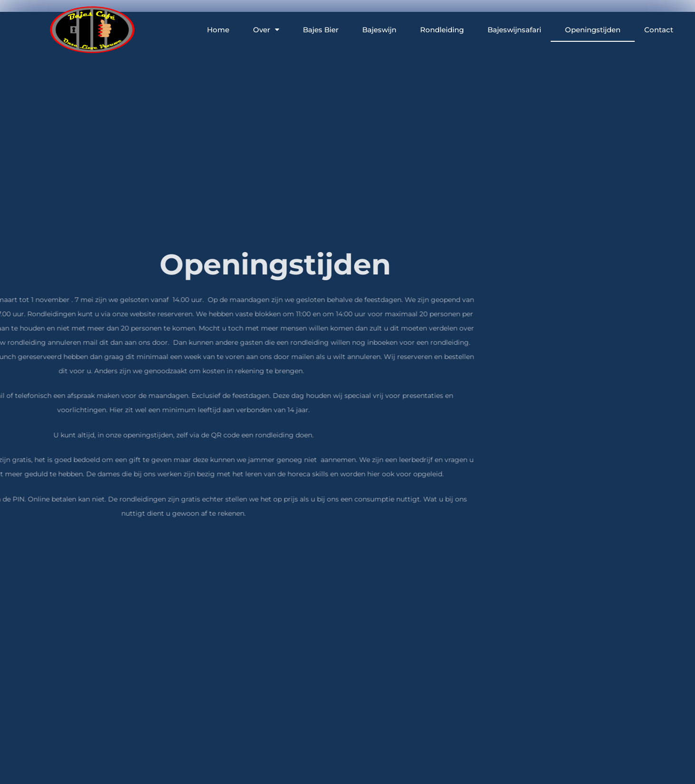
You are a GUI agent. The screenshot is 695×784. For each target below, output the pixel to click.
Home (218, 29)
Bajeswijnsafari (514, 29)
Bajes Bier (321, 29)
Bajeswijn (379, 29)
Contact (659, 29)
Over (266, 29)
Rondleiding (442, 29)
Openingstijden (593, 29)
